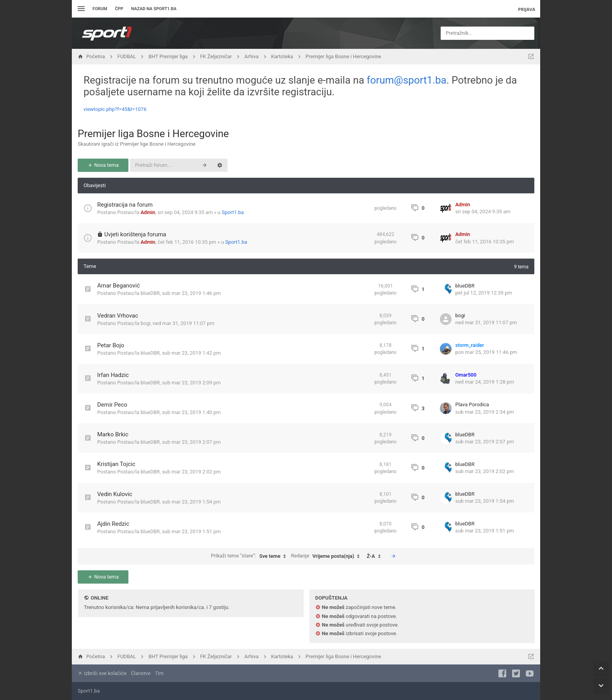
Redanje (327, 556)
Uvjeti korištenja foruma (135, 234)
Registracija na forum (125, 205)
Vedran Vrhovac (118, 316)
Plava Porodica (472, 404)
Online (99, 598)
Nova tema (103, 165)
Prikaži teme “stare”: (250, 556)
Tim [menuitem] (159, 673)
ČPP (119, 9)
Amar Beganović (118, 286)
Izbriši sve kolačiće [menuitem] (102, 673)
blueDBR (150, 293)
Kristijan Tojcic (116, 464)
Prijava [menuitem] (527, 9)
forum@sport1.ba (407, 80)
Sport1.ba (233, 212)
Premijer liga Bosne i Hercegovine (153, 134)
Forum (100, 9)
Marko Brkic (113, 434)
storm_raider (470, 345)
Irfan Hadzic (113, 375)
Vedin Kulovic (115, 494)
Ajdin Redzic (113, 524)
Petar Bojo (111, 345)
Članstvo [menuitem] (141, 673)
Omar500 (466, 375)
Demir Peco (112, 405)
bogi (145, 323)
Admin (148, 212)
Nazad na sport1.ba (154, 9)
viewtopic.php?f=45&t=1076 (115, 109)
